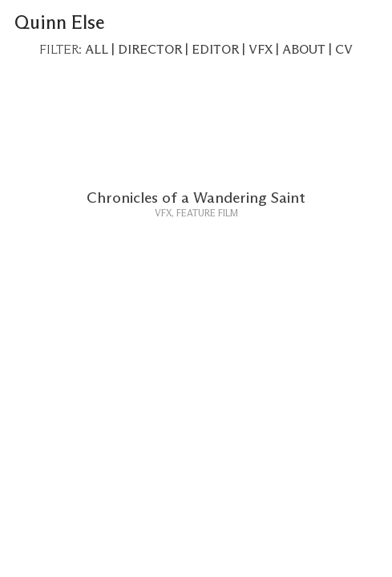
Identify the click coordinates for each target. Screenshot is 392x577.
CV (344, 50)
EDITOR (215, 50)
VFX (261, 50)
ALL (97, 50)
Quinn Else (60, 23)
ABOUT (304, 50)
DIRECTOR (150, 50)
